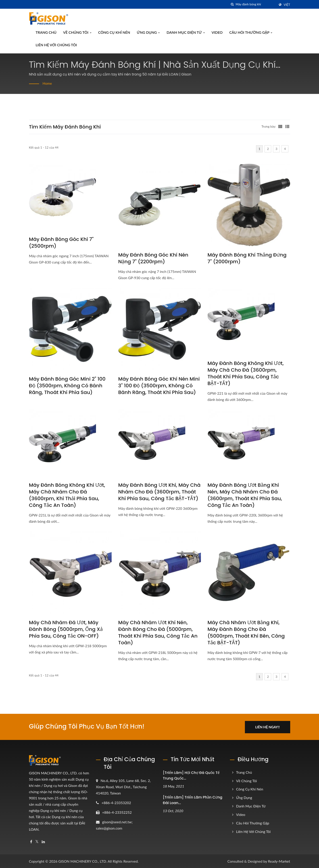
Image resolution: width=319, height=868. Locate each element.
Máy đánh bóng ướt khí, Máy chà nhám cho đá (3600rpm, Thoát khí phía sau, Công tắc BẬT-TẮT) (159, 492)
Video (217, 32)
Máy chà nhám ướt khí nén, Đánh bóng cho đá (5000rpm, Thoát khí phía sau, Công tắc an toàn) (158, 633)
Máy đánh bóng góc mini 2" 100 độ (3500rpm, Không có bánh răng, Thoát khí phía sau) (67, 386)
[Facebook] (31, 841)
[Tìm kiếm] (232, 4)
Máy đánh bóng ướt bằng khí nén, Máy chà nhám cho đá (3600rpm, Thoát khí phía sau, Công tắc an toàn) (245, 495)
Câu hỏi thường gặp (251, 32)
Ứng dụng (148, 32)
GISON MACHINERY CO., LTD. (82, 861)
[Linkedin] (43, 841)
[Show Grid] (280, 126)
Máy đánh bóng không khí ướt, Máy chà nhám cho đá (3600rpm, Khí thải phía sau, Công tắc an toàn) (67, 495)
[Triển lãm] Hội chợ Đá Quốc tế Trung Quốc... (191, 775)
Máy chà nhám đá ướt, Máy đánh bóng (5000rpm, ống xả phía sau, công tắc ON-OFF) (66, 629)
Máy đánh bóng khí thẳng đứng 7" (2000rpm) (247, 258)
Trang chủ (46, 32)
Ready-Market (279, 861)
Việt (287, 5)
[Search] (256, 4)
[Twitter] (37, 841)
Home (47, 83)
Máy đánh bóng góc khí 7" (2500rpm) (61, 243)
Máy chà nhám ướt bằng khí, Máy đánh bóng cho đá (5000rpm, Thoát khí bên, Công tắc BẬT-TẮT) (246, 633)
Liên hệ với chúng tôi (56, 45)
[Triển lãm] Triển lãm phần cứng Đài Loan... (193, 800)
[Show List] (287, 126)
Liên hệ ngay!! (268, 727)
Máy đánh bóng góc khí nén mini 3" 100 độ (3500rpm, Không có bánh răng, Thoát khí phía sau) (159, 386)
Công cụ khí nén (114, 32)
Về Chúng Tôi (77, 32)
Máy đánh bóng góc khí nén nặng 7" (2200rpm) (153, 258)
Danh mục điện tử (186, 32)
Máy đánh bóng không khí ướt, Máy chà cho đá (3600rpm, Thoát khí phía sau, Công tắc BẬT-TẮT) (246, 373)
